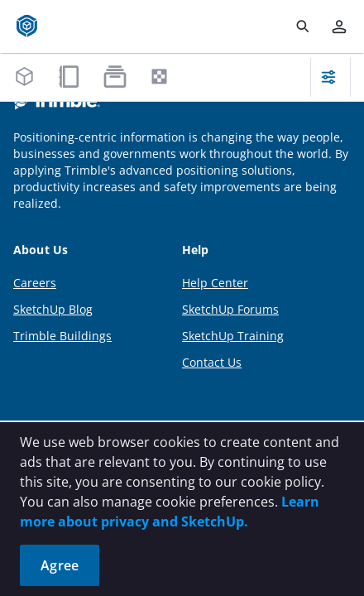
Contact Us (212, 362)
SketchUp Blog (53, 309)
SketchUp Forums (230, 309)
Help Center (215, 283)
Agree (60, 565)
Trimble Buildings (62, 336)
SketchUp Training (233, 336)
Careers (35, 283)
